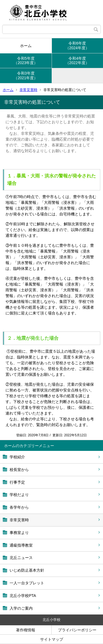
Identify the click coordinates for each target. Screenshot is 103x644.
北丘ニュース (21, 558)
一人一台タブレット (27, 583)
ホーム (26, 46)
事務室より (19, 533)
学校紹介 (17, 457)
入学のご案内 (21, 608)
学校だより (19, 495)
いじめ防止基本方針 (27, 570)
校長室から (19, 470)
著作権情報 (26, 630)
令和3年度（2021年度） (26, 76)
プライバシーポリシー (77, 630)
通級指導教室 (21, 545)
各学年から (19, 507)
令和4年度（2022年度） (77, 61)
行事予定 (17, 482)
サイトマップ (52, 639)
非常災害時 (28, 90)
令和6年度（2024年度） (77, 46)
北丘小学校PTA (23, 596)
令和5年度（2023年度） (26, 61)
